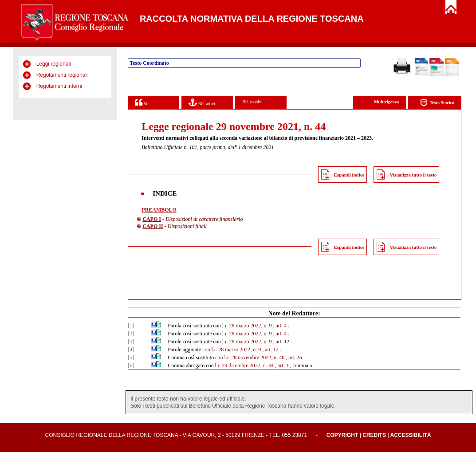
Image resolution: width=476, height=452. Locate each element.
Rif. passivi (252, 102)
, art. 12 (281, 342)
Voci (143, 102)
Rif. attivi (202, 102)
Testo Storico (437, 103)
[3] (131, 342)
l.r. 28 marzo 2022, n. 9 (247, 326)
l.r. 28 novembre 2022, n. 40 (255, 358)
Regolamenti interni (59, 86)
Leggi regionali (54, 64)
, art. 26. (295, 358)
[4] (131, 350)
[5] (131, 358)
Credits (374, 435)
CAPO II (153, 226)
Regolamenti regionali (62, 75)
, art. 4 (280, 326)
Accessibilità (411, 435)
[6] (131, 366)
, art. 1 (282, 366)
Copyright (342, 435)
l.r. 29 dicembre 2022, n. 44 (244, 366)
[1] (131, 326)
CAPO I (152, 219)
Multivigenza (386, 102)
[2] (131, 334)
